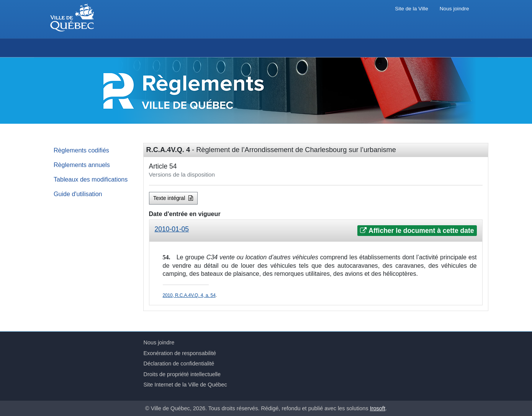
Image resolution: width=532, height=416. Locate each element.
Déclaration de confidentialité (179, 364)
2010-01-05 (172, 229)
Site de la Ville (411, 9)
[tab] (316, 231)
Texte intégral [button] (173, 198)
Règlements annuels (82, 165)
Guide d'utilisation (78, 194)
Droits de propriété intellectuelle (182, 374)
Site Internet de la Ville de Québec (185, 385)
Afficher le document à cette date (417, 231)
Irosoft (378, 408)
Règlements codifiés (81, 150)
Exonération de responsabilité (180, 353)
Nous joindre (454, 9)
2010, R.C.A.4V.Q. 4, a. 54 (189, 295)
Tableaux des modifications (91, 179)
